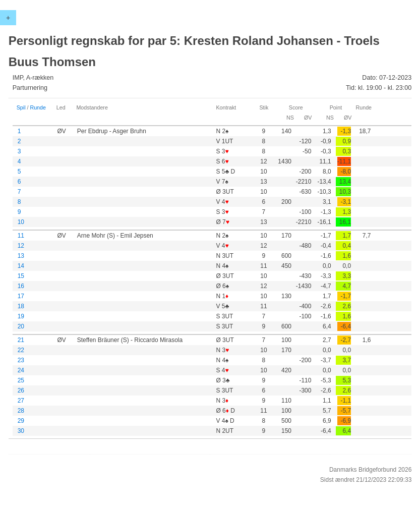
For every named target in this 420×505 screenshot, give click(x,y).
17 (21, 296)
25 (21, 380)
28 (21, 411)
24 (21, 370)
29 (21, 421)
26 (21, 390)
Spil (21, 107)
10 (21, 222)
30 (21, 431)
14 (21, 266)
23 (21, 360)
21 (21, 340)
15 (21, 276)
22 (21, 350)
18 (21, 306)
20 (21, 326)
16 (21, 286)
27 (21, 401)
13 (21, 256)
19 (21, 316)
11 (21, 236)
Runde (38, 107)
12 (21, 246)
